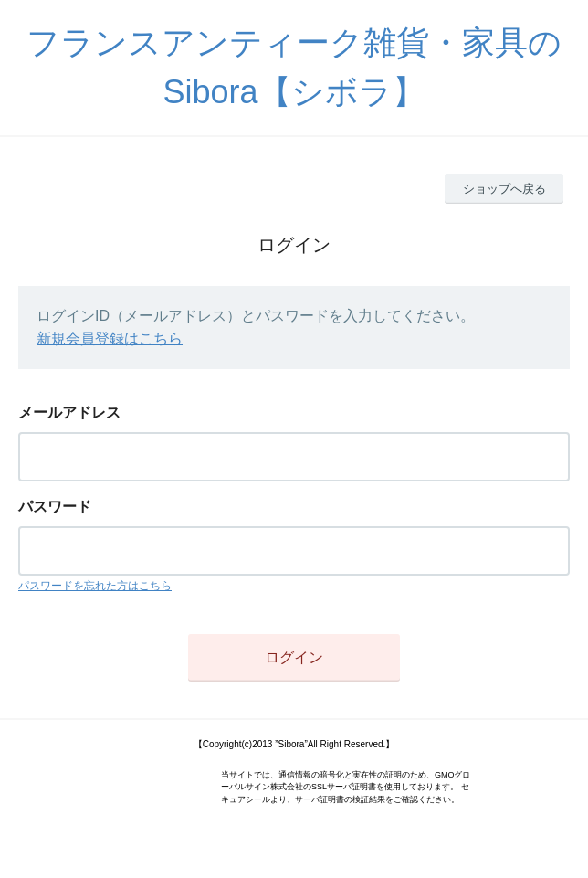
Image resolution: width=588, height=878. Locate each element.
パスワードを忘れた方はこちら (95, 586)
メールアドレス (69, 413)
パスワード (55, 507)
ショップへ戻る (504, 189)
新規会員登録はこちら (110, 339)
